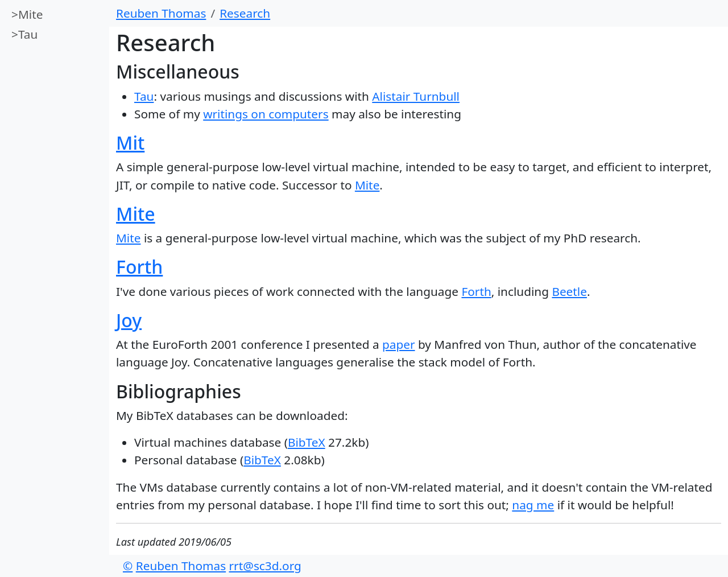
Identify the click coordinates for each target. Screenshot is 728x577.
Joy (129, 320)
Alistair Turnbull (416, 96)
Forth (139, 267)
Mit (130, 143)
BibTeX (307, 442)
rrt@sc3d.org (265, 566)
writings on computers (266, 114)
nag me (533, 505)
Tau (28, 34)
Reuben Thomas (161, 13)
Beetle (569, 291)
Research (245, 13)
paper (399, 344)
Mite (30, 14)
